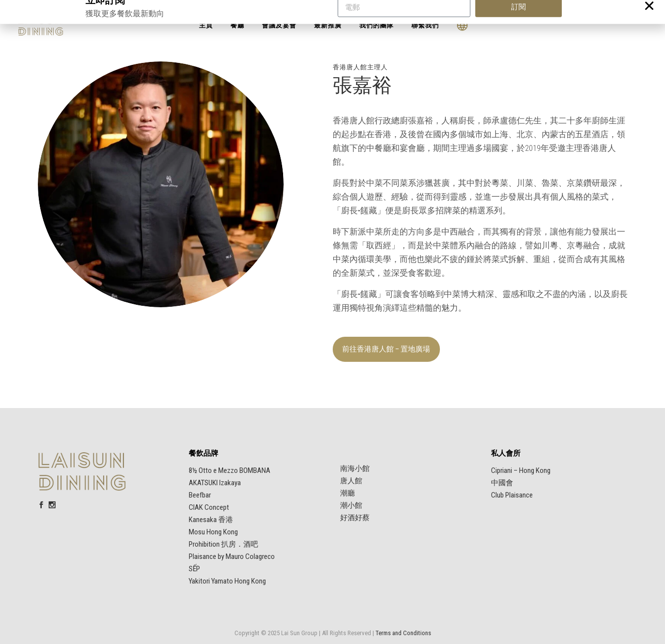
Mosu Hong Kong (213, 532)
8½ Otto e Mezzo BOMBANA (230, 470)
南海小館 (355, 468)
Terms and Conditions (403, 633)
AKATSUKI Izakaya (215, 483)
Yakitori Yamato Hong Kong (227, 581)
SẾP (194, 569)
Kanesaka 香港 (211, 520)
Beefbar (200, 495)
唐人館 (351, 481)
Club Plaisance (512, 495)
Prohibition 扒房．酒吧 (223, 544)
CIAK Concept (209, 507)
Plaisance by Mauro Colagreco (232, 556)
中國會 (502, 483)
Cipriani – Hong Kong (521, 470)
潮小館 (351, 505)
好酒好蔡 (355, 518)
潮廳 (347, 493)
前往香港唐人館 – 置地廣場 (386, 349)
